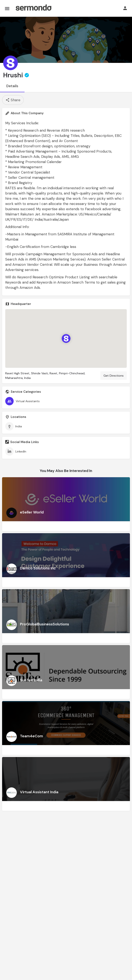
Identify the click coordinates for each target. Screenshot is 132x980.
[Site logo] (33, 8)
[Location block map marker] (66, 338)
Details (12, 86)
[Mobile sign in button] (125, 8)
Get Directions (114, 376)
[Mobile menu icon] (7, 8)
